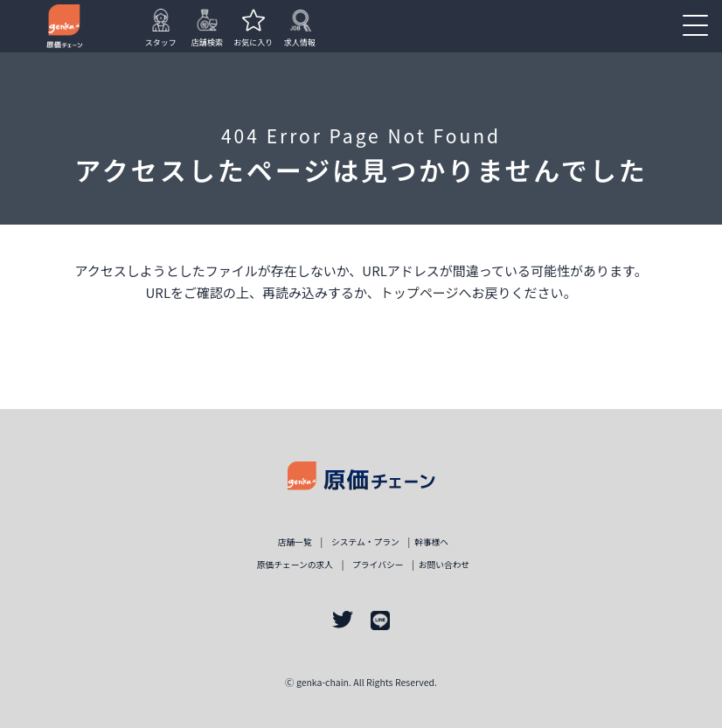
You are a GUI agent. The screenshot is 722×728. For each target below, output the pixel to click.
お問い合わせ (444, 565)
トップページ (420, 292)
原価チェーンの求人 (295, 565)
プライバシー (378, 565)
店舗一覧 (295, 542)
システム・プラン (365, 542)
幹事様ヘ (431, 542)
